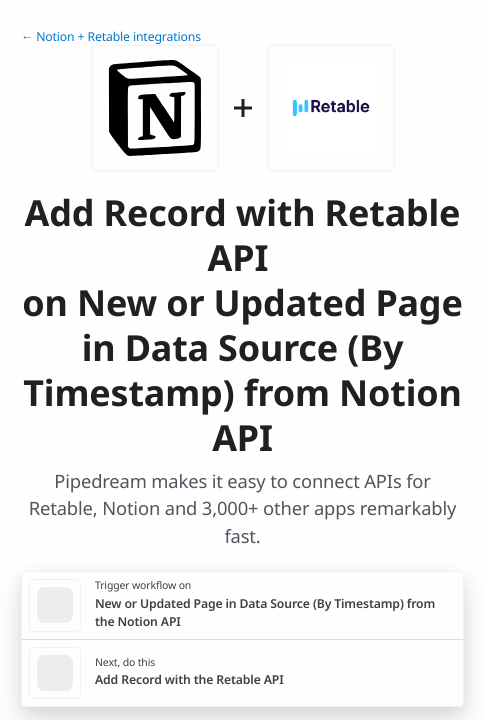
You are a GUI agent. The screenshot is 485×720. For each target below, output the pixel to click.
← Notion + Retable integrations (111, 36)
